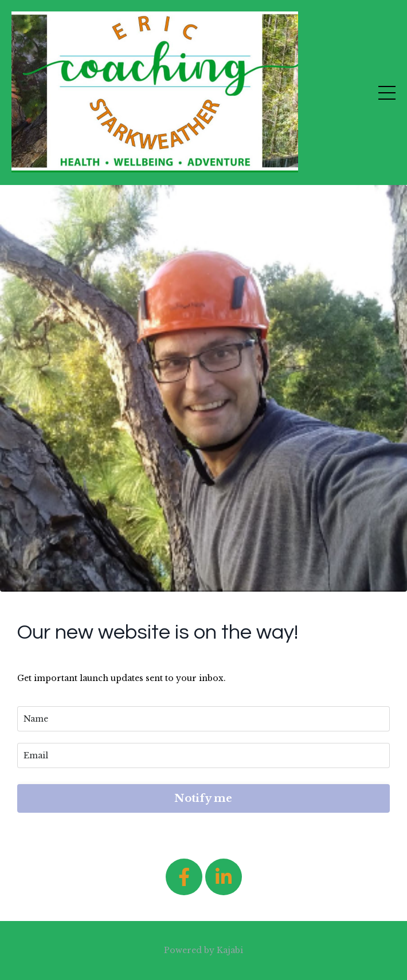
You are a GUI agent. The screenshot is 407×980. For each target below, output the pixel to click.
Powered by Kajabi (203, 950)
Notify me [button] (203, 798)
